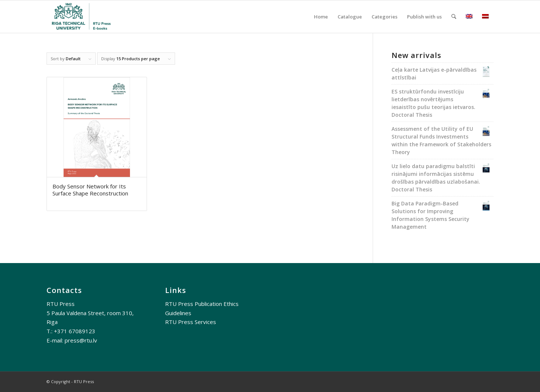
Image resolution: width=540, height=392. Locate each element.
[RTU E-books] (82, 17)
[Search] (454, 17)
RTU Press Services (191, 322)
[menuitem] (321, 17)
